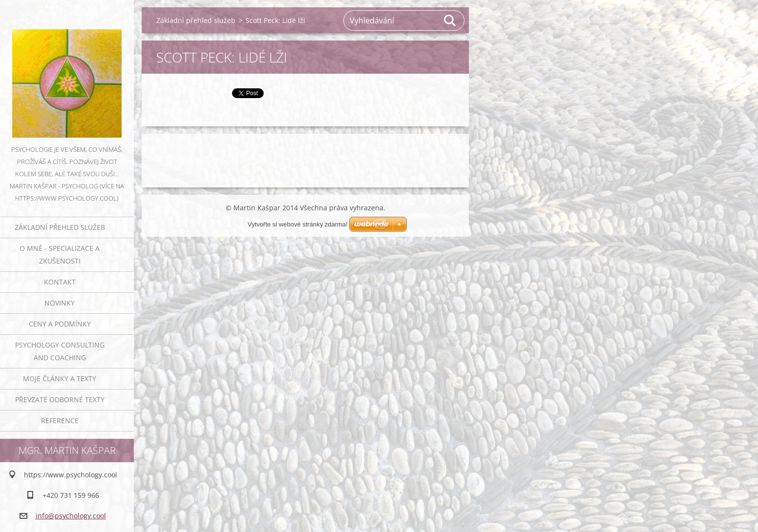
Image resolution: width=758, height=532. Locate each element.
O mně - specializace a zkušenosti (60, 255)
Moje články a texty (60, 379)
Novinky (60, 303)
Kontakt (60, 282)
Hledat (450, 20)
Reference (60, 420)
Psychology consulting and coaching (60, 351)
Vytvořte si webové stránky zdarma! (298, 224)
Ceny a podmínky (60, 324)
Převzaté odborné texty (60, 399)
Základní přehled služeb (60, 227)
